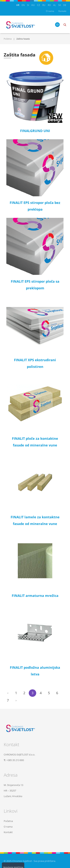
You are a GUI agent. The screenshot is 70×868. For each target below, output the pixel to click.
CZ (39, 5)
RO (49, 5)
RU (44, 5)
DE (65, 5)
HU (33, 5)
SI (28, 5)
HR (18, 5)
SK (60, 5)
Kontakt (62, 11)
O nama (50, 11)
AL (55, 5)
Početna (8, 39)
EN (23, 5)
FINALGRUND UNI (35, 131)
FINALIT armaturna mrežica (35, 596)
